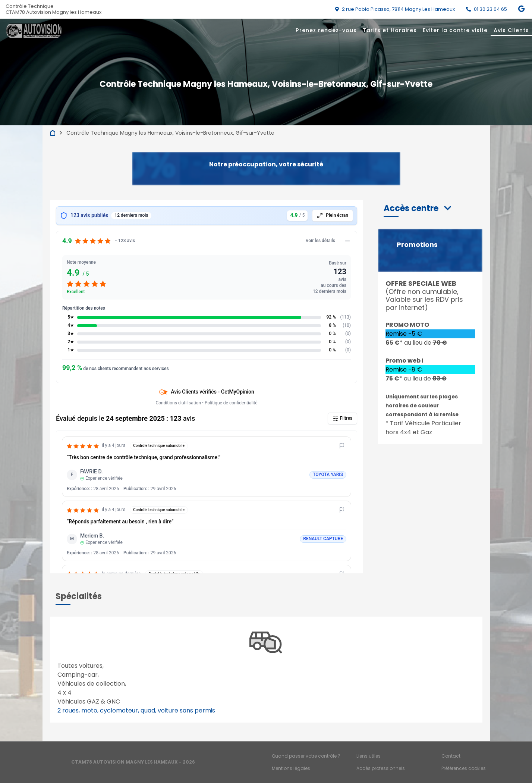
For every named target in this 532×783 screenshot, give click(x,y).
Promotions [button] (417, 245)
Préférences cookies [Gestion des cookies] (464, 768)
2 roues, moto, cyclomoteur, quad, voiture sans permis (136, 710)
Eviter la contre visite (455, 30)
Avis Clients (511, 30)
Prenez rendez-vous (326, 30)
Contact (451, 756)
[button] (417, 208)
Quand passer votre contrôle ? (306, 756)
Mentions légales (291, 768)
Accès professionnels (381, 768)
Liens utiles (369, 756)
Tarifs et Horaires (390, 30)
